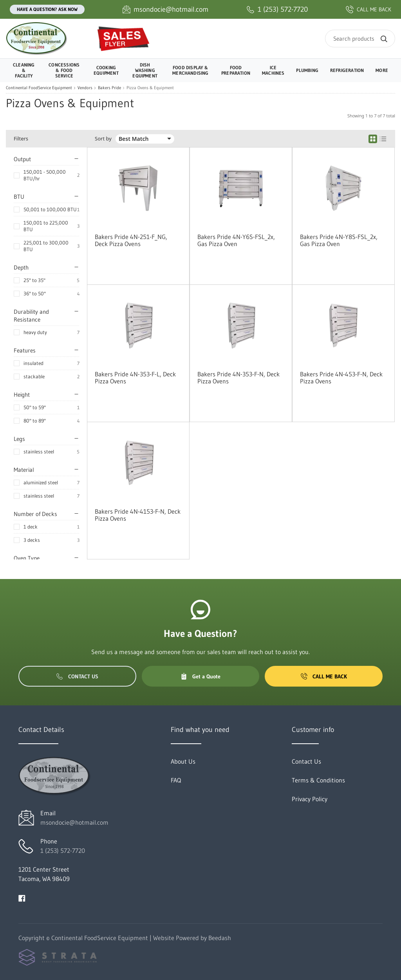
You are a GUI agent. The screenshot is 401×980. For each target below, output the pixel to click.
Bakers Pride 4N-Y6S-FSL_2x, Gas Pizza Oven (236, 240)
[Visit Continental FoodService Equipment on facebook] (22, 897)
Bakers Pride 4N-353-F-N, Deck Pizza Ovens (238, 378)
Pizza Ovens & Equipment (150, 88)
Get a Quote (200, 676)
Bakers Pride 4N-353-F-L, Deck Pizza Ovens (135, 378)
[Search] (360, 39)
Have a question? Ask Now (47, 9)
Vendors (85, 88)
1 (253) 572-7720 (63, 851)
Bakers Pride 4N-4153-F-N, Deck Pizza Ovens (138, 515)
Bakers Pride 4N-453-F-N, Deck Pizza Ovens (341, 378)
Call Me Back (324, 676)
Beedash (220, 938)
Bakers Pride (109, 88)
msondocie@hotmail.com (74, 822)
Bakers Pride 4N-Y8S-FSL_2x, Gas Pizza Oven (339, 240)
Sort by (103, 139)
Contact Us (77, 676)
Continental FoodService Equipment (39, 88)
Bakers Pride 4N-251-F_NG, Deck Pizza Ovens (131, 240)
